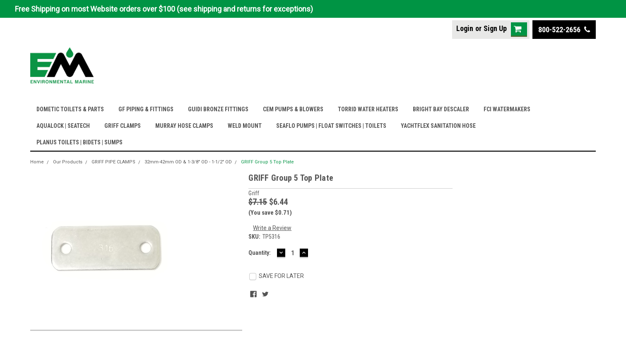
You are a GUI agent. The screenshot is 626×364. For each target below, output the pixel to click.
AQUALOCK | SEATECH (63, 126)
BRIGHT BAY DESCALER (441, 109)
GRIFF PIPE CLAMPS (113, 162)
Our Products (68, 162)
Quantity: (260, 253)
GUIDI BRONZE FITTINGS (218, 109)
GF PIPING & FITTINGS (146, 109)
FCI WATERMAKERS (507, 109)
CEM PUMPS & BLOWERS (293, 109)
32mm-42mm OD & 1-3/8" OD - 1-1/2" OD (188, 162)
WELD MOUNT (245, 126)
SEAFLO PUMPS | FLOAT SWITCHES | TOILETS (331, 126)
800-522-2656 (564, 30)
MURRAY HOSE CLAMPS (184, 126)
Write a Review (272, 228)
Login (465, 28)
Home (37, 162)
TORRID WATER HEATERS (368, 109)
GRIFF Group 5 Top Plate (267, 162)
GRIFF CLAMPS (123, 126)
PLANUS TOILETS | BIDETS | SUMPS (79, 142)
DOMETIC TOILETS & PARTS (70, 109)
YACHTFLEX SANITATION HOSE (438, 126)
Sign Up (495, 28)
